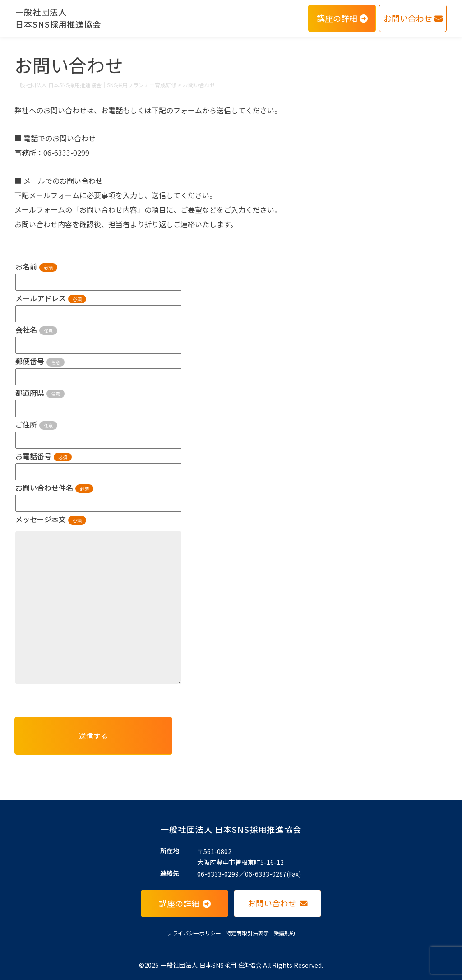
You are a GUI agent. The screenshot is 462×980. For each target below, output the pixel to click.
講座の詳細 (342, 18)
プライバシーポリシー (194, 933)
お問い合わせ (413, 18)
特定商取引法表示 (247, 933)
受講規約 (284, 933)
